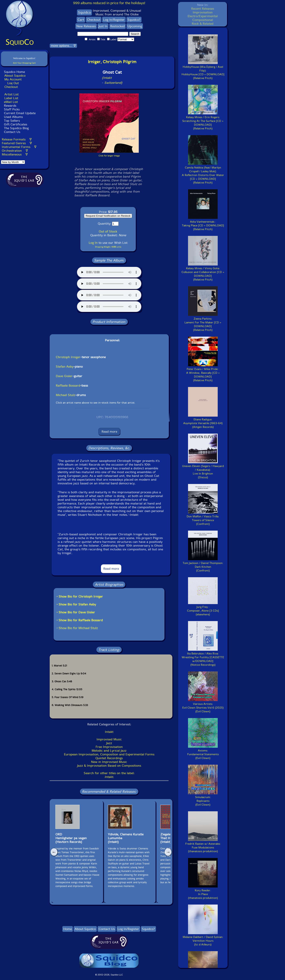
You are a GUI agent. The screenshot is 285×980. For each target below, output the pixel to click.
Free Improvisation (109, 747)
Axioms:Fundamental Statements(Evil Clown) (203, 752)
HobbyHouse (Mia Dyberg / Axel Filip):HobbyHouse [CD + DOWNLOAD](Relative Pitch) (203, 71)
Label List (11, 98)
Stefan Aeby (65, 367)
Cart (81, 20)
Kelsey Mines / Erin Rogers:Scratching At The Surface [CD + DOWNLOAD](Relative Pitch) (203, 121)
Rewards (10, 106)
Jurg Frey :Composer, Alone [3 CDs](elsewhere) (203, 609)
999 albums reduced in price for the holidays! (109, 3)
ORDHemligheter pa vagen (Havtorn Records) (71, 838)
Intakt (109, 732)
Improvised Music (109, 739)
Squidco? (134, 20)
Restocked (117, 26)
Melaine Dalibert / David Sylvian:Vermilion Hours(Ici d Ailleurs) (203, 939)
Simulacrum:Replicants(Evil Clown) (203, 799)
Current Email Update (19, 113)
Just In (103, 26)
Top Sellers (12, 121)
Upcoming (135, 26)
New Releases (86, 26)
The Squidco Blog (16, 128)
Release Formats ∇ (17, 139)
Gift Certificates (16, 124)
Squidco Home (14, 72)
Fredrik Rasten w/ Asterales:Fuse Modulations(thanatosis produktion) (203, 846)
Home (68, 929)
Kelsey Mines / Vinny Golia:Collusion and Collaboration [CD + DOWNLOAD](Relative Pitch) (203, 272)
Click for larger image (109, 156)
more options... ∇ (63, 46)
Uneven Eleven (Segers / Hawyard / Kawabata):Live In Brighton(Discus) (203, 470)
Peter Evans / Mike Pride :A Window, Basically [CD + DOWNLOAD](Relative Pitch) (203, 373)
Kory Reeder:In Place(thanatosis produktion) (203, 892)
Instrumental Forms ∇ (19, 147)
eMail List (11, 102)
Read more (109, 432)
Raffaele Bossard (68, 386)
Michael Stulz (66, 395)
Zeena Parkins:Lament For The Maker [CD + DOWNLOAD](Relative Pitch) (203, 322)
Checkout (11, 87)
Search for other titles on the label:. (109, 775)
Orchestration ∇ (15, 151)
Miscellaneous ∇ (15, 154)
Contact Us (12, 132)
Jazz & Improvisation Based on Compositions (109, 766)
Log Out (13, 83)
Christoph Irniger (68, 357)
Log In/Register (114, 20)
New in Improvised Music (109, 762)
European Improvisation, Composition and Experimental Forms (109, 754)
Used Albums (13, 117)
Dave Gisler (64, 376)
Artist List (11, 94)
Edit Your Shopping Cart (24, 63)
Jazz (109, 743)
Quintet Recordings (109, 758)
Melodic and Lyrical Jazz (109, 751)
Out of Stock (108, 231)
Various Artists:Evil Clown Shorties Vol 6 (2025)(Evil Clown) (203, 706)
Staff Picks (12, 109)
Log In (93, 243)
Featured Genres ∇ (17, 143)
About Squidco (15, 76)
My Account (13, 79)
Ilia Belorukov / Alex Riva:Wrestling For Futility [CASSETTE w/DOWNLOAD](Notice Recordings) (203, 657)
